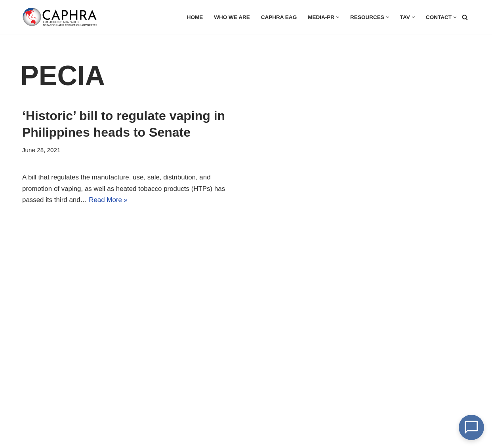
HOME (194, 17)
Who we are (231, 17)
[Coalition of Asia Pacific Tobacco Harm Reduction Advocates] (62, 17)
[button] (337, 17)
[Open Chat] (471, 427)
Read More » (109, 200)
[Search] (465, 17)
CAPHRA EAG (278, 17)
